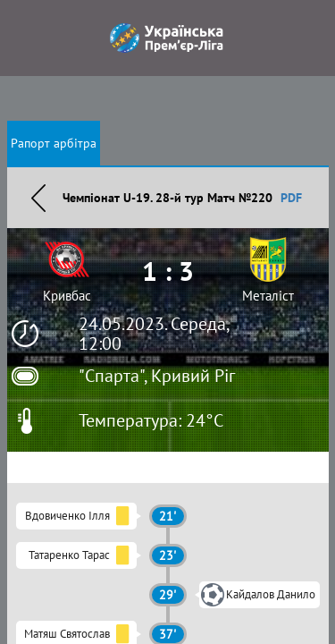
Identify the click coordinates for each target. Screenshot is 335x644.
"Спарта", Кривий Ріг (157, 376)
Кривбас (67, 296)
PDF (291, 198)
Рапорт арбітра (54, 143)
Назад (38, 198)
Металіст (268, 296)
